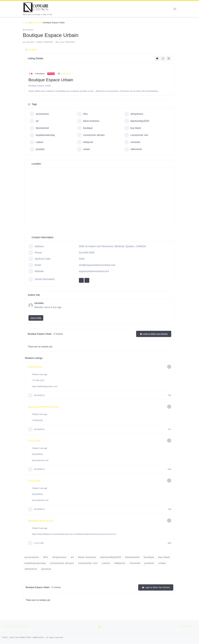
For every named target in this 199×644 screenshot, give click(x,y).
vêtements (133, 149)
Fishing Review (35, 367)
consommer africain (91, 135)
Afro (82, 114)
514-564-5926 (87, 253)
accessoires (39, 114)
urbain (84, 149)
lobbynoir (85, 142)
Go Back (31, 50)
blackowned (39, 128)
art (34, 121)
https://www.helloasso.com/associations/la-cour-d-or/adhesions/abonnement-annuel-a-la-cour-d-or (74, 534)
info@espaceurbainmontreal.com (97, 265)
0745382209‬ (37, 420)
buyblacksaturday (42, 135)
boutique (85, 128)
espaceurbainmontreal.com (94, 271)
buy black (133, 128)
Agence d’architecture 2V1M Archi (43, 407)
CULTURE (36, 543)
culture (36, 142)
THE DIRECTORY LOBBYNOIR (29, 638)
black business (88, 121)
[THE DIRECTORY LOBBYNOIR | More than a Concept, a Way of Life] (36, 7)
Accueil (26, 23)
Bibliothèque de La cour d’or (41, 520)
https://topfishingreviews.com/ (45, 386)
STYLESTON (34, 440)
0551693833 (37, 454)
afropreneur (134, 114)
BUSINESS (36, 23)
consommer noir (136, 135)
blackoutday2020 (137, 121)
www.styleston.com (40, 460)
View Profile (36, 318)
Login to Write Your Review (154, 334)
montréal (132, 142)
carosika (30, 42)
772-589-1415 (38, 380)
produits (37, 149)
